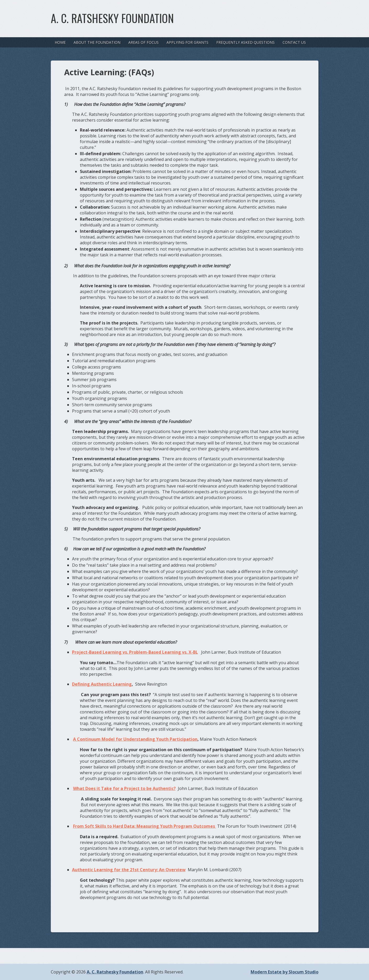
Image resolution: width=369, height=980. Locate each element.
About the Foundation (97, 42)
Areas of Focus (144, 42)
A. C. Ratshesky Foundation (112, 18)
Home (60, 42)
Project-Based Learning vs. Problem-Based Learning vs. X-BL (135, 652)
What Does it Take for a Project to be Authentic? (124, 788)
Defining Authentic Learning (102, 684)
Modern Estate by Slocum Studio (285, 972)
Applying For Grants (188, 42)
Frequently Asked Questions (246, 42)
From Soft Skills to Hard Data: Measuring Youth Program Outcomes (145, 826)
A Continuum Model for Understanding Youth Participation (135, 739)
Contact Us (294, 42)
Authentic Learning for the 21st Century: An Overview (129, 870)
